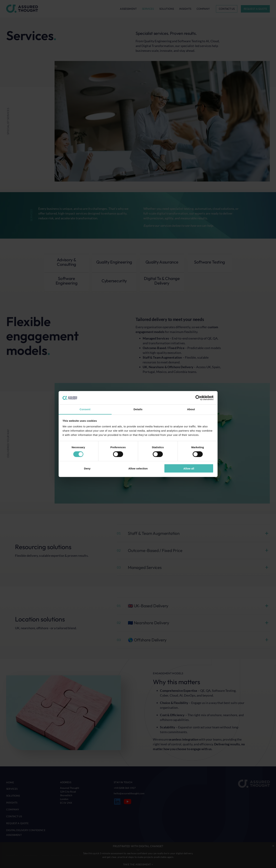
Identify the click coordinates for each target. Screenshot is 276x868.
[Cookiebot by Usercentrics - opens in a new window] (198, 398)
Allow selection (138, 468)
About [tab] (191, 409)
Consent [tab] (85, 409)
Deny (87, 468)
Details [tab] (138, 409)
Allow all (189, 468)
